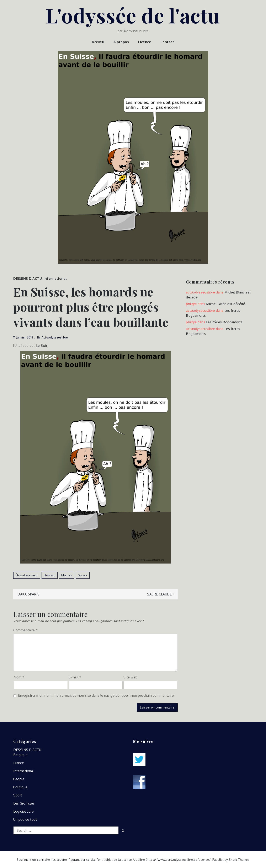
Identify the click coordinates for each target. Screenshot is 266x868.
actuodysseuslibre (55, 337)
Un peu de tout (25, 819)
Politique (20, 787)
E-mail (75, 677)
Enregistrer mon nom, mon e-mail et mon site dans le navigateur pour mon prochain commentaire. (96, 695)
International (55, 279)
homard (50, 575)
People (19, 779)
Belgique (20, 755)
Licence (145, 42)
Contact (167, 42)
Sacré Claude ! (160, 594)
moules (67, 575)
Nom (19, 677)
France (19, 763)
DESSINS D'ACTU (28, 279)
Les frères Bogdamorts (224, 322)
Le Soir (42, 346)
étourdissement (27, 575)
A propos (121, 42)
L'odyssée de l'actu (133, 15)
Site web (131, 677)
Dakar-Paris (29, 594)
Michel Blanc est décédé (226, 304)
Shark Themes (239, 860)
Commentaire (26, 630)
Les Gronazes (24, 803)
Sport (18, 795)
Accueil (98, 42)
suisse (83, 575)
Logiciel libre (23, 811)
